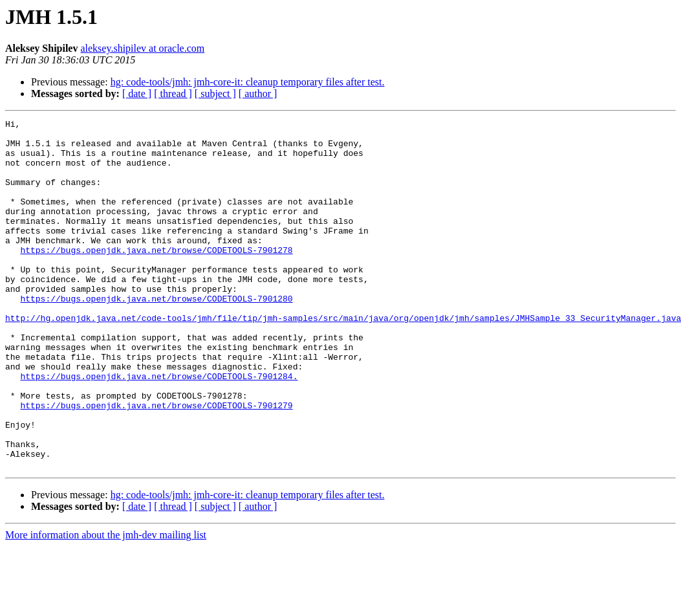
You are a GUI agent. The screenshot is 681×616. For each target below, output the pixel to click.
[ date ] (137, 93)
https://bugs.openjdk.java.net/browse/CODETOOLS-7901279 (156, 463)
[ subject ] (215, 93)
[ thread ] (173, 93)
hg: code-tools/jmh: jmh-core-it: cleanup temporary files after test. (248, 82)
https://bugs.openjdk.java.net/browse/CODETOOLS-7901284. (159, 428)
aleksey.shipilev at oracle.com (142, 48)
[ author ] (258, 93)
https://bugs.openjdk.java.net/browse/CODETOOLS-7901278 (156, 277)
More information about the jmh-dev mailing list (106, 605)
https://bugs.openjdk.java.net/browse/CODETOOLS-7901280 (156, 335)
